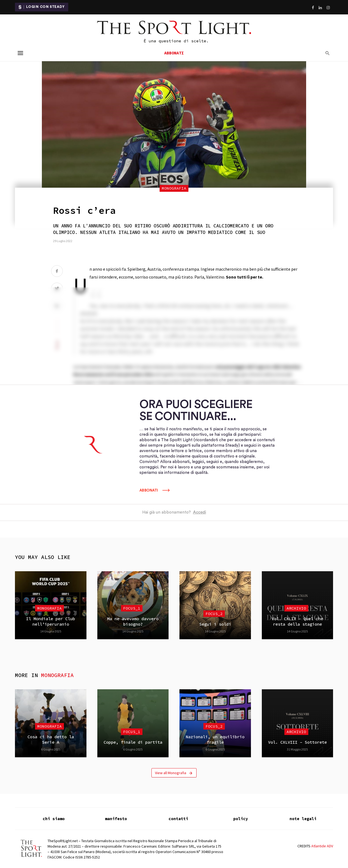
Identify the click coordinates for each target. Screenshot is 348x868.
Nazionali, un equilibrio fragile (215, 739)
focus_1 (132, 608)
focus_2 (214, 614)
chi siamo (54, 819)
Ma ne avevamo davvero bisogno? (133, 621)
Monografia (174, 188)
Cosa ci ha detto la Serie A (51, 739)
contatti (178, 819)
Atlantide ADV (322, 846)
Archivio (296, 608)
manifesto (116, 819)
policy (241, 819)
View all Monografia (174, 773)
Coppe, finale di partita (133, 742)
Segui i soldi (215, 624)
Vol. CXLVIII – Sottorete (297, 742)
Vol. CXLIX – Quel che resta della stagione (297, 621)
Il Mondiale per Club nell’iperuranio (51, 621)
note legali (303, 819)
